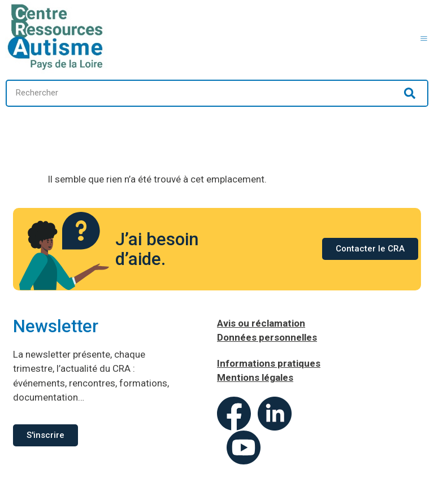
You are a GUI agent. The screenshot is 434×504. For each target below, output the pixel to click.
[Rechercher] (410, 93)
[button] (424, 37)
